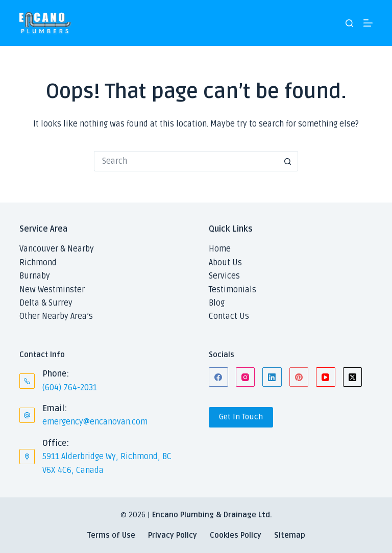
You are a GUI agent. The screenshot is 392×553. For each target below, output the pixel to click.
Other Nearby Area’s (56, 316)
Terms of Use (111, 535)
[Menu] (368, 23)
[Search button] (288, 161)
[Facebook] (218, 377)
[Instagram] (246, 377)
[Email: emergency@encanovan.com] (27, 415)
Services (224, 276)
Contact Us (229, 316)
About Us (225, 263)
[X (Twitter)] (353, 377)
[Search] (349, 23)
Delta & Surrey (46, 303)
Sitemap (290, 535)
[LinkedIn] (272, 377)
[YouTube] (326, 377)
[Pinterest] (299, 377)
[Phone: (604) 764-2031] (27, 381)
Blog (217, 303)
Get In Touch (241, 417)
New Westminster (52, 290)
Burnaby (35, 276)
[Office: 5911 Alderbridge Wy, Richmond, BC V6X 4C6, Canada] (27, 457)
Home (220, 249)
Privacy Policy (173, 535)
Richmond (38, 263)
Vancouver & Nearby (57, 249)
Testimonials (232, 290)
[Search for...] (186, 161)
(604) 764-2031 (70, 388)
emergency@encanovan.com (95, 422)
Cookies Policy (236, 535)
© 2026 (133, 515)
